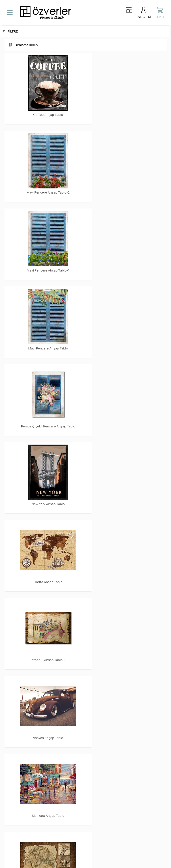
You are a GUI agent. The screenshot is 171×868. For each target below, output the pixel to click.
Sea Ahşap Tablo (44, 561)
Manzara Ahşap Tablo (127, 411)
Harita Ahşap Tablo (44, 335)
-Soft (63, 862)
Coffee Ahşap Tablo (44, 109)
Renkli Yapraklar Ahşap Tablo (127, 486)
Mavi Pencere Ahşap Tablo (127, 184)
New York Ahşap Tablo (127, 260)
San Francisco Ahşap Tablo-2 (127, 561)
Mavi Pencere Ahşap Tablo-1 (44, 184)
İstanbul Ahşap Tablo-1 (127, 335)
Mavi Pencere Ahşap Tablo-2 (127, 109)
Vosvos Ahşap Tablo (44, 411)
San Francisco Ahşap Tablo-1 (44, 637)
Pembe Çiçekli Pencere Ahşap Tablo (44, 261)
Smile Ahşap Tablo (127, 637)
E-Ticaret (73, 862)
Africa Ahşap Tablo (44, 486)
